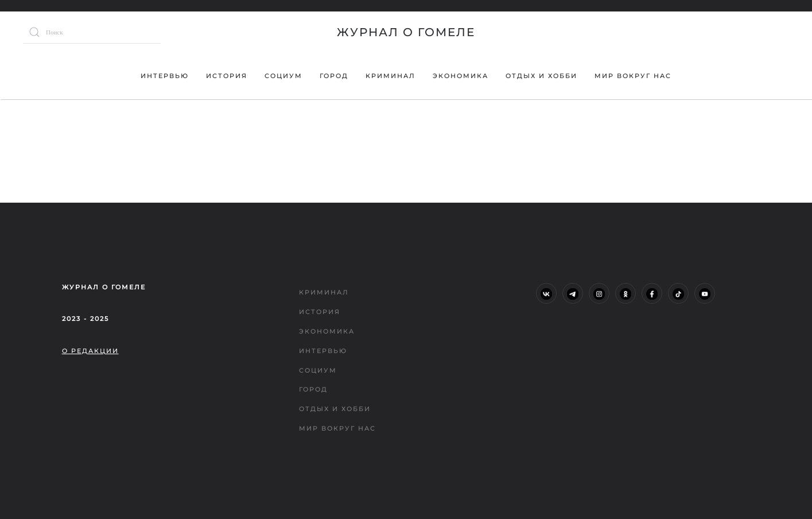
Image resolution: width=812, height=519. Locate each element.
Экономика (461, 76)
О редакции (90, 351)
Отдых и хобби (541, 76)
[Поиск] (92, 32)
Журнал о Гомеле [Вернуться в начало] (406, 32)
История (227, 76)
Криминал (391, 76)
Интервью (165, 76)
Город (334, 76)
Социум (283, 76)
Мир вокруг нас (633, 76)
